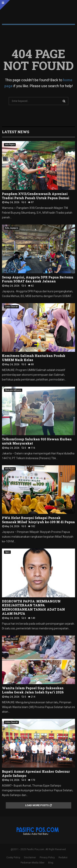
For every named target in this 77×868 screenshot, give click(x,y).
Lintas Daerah (11, 307)
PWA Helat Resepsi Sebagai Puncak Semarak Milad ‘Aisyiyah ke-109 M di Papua (38, 520)
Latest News (16, 132)
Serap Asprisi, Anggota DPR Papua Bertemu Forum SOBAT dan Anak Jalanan (38, 279)
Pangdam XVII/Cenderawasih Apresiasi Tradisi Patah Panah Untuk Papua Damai (36, 196)
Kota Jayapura (12, 228)
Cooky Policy (13, 857)
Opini (7, 552)
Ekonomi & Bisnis (13, 390)
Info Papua (10, 145)
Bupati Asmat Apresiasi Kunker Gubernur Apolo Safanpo (36, 773)
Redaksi (63, 857)
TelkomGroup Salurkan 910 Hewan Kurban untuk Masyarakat (37, 441)
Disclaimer (30, 857)
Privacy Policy (47, 857)
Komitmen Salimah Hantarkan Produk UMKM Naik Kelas (34, 358)
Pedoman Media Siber (33, 863)
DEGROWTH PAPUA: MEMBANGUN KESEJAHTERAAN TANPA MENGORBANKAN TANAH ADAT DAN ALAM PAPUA (33, 607)
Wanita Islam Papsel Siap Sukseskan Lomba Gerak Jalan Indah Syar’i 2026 (33, 690)
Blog (51, 863)
